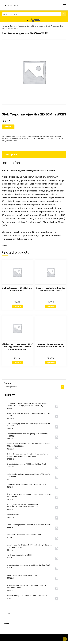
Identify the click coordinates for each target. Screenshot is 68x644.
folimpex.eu (10, 5)
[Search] (62, 387)
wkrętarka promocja (10, 141)
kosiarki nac (32, 138)
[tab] (33, 154)
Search (7, 383)
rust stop (59, 138)
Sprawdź (8, 127)
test (9, 613)
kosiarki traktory (46, 138)
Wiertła (41, 136)
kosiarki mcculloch (18, 138)
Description (11, 154)
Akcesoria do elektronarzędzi (25, 136)
